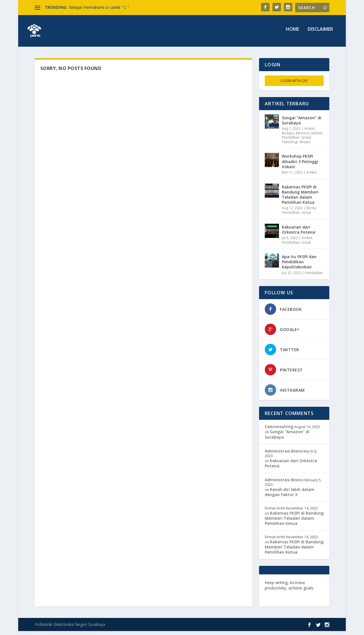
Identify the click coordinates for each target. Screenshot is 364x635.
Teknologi (290, 146)
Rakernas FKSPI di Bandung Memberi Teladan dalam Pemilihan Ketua (300, 198)
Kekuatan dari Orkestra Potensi (299, 233)
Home (292, 33)
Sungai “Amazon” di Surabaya (302, 124)
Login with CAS (294, 84)
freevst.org (312, 597)
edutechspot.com (282, 597)
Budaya (288, 137)
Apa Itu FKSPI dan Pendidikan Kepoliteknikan (299, 265)
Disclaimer (320, 33)
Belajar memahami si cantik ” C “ (99, 7)
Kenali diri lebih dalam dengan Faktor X (290, 496)
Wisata (305, 146)
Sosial (306, 141)
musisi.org (290, 602)
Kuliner (317, 137)
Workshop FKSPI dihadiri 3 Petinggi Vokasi (300, 165)
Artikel (309, 132)
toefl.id (272, 602)
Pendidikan (291, 141)
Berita (311, 212)
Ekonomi (303, 137)
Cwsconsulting (279, 430)
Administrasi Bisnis (284, 455)
